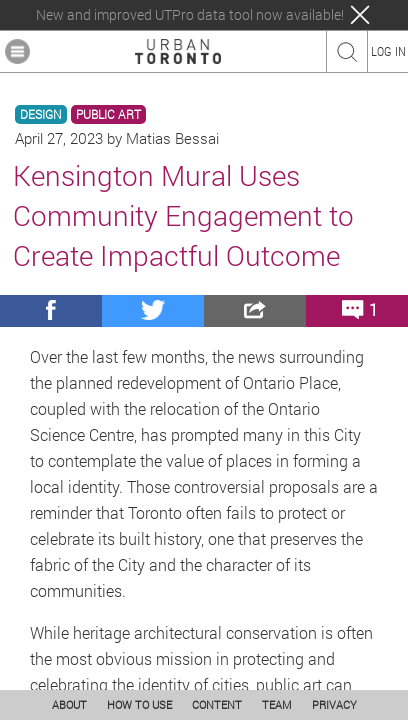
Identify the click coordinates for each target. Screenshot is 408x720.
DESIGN (41, 114)
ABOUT (69, 704)
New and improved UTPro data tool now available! (190, 15)
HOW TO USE (139, 704)
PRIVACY (334, 704)
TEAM (277, 704)
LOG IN (388, 51)
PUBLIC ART (108, 114)
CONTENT (217, 704)
